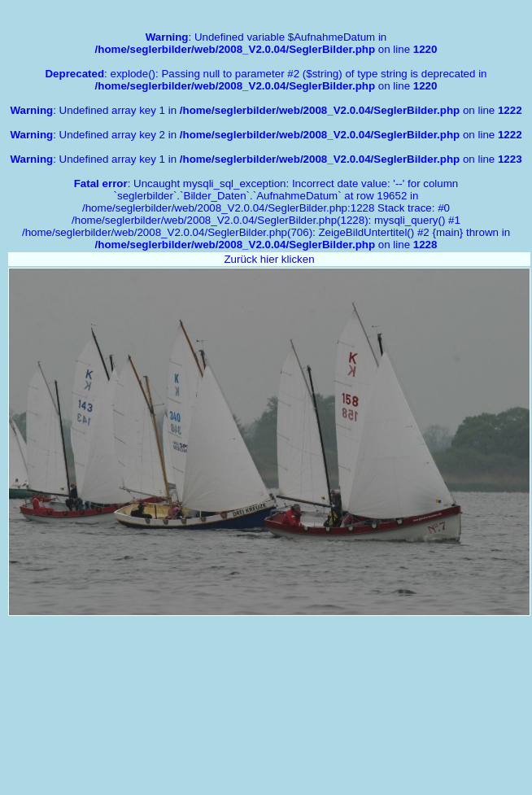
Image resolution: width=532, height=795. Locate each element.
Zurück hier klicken (269, 259)
